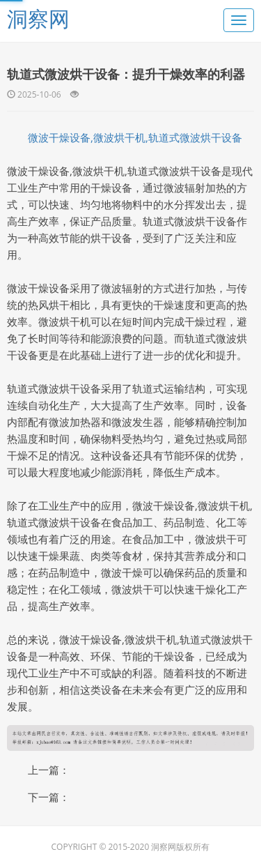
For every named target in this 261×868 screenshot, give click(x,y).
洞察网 (38, 18)
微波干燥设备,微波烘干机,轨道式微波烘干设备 (135, 137)
